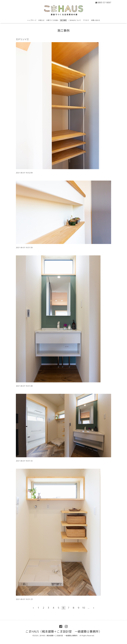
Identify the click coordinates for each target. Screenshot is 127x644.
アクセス (86, 20)
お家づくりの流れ (52, 20)
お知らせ (41, 20)
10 (84, 608)
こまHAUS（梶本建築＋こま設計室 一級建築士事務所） (63, 631)
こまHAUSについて (75, 20)
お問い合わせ (95, 20)
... (89, 608)
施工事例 (63, 20)
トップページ (32, 20)
